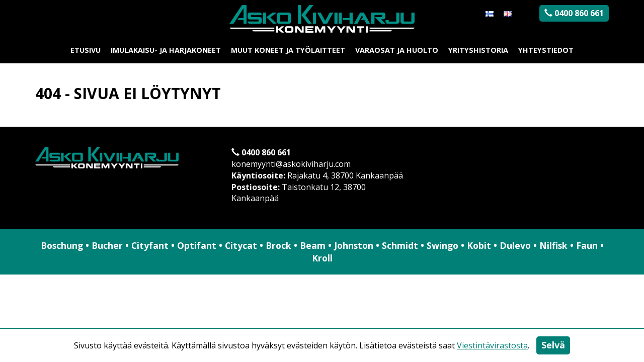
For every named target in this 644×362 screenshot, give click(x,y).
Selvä (553, 345)
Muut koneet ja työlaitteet (288, 50)
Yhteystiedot (546, 50)
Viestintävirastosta (492, 345)
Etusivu (86, 50)
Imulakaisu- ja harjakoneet (166, 50)
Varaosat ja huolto (397, 50)
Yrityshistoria (478, 50)
